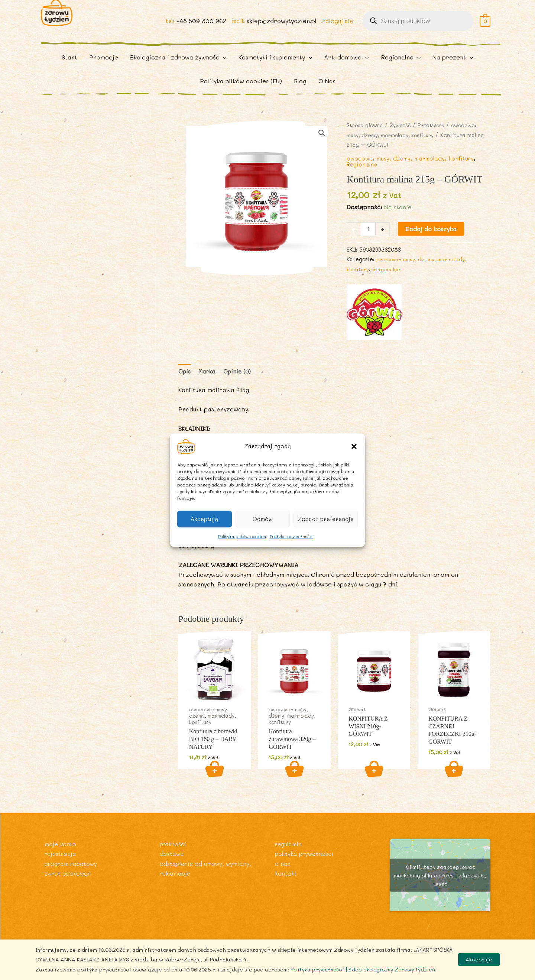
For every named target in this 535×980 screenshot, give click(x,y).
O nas (283, 880)
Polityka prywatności (292, 536)
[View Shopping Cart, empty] (485, 27)
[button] (354, 446)
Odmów (263, 519)
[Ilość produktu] (369, 243)
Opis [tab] (185, 386)
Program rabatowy (73, 880)
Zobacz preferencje (326, 519)
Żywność (403, 139)
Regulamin (289, 860)
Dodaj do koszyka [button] (214, 785)
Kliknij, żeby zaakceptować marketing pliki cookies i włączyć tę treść (440, 891)
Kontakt (286, 890)
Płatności (174, 860)
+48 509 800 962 (200, 27)
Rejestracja (62, 870)
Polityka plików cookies (242, 536)
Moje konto (61, 860)
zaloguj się (337, 27)
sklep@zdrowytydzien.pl (281, 27)
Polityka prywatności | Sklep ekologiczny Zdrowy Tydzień (363, 969)
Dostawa (172, 870)
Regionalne (363, 178)
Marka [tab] (208, 386)
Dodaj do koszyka (432, 242)
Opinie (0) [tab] (240, 386)
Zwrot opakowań (69, 890)
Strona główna (366, 139)
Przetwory (436, 139)
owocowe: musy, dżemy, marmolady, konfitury (413, 172)
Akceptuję (204, 519)
